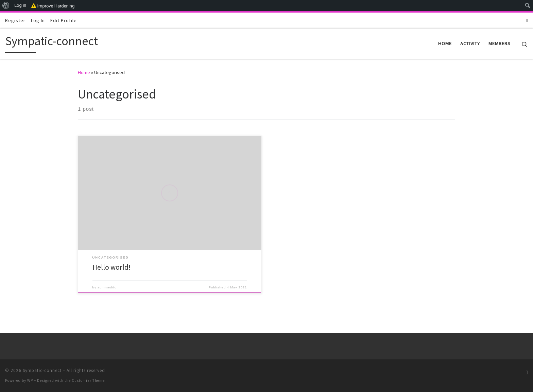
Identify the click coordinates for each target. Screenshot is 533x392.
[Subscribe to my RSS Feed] (527, 20)
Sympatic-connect (42, 370)
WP (30, 380)
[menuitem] (6, 5)
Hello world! (112, 267)
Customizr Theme (88, 380)
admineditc (107, 287)
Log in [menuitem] (20, 5)
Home (84, 72)
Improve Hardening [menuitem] (53, 5)
